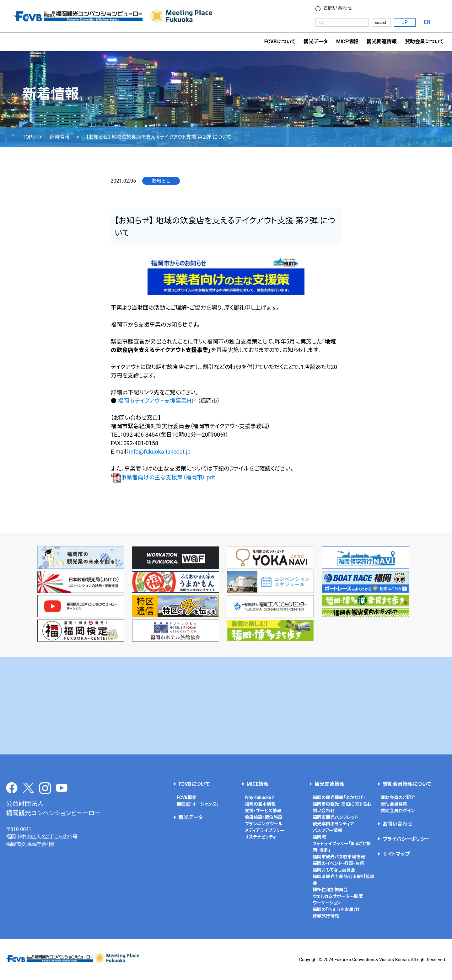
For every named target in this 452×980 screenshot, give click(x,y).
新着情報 (59, 137)
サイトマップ (396, 854)
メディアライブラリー (265, 830)
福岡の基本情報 (260, 804)
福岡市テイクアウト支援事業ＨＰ (157, 401)
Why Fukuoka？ (260, 797)
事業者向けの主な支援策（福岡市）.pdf (163, 477)
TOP (27, 137)
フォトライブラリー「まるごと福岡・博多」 (342, 847)
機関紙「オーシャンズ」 (198, 804)
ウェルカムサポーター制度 (338, 896)
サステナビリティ (261, 837)
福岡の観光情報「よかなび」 (339, 797)
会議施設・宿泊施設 (264, 817)
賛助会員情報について (407, 784)
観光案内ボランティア (333, 824)
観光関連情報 (330, 784)
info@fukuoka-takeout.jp (160, 452)
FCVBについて (194, 784)
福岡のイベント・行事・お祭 (338, 863)
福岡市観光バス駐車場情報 (339, 857)
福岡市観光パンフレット (336, 817)
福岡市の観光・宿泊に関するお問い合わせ (342, 807)
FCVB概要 (187, 797)
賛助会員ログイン (398, 811)
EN (427, 22)
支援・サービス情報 (263, 811)
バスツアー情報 (327, 830)
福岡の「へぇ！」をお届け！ (336, 909)
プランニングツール (264, 824)
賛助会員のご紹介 (398, 797)
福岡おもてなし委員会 (334, 870)
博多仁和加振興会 (330, 890)
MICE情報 (347, 42)
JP (405, 22)
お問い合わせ (338, 8)
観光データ (316, 42)
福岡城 (319, 837)
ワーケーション (327, 903)
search (381, 22)
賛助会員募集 (394, 804)
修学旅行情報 (326, 916)
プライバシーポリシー (406, 839)
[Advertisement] (226, 706)
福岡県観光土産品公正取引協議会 (343, 880)
